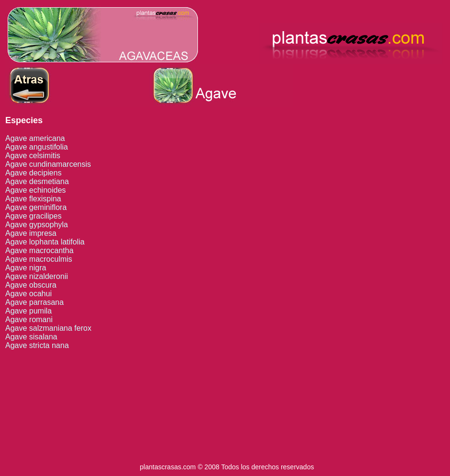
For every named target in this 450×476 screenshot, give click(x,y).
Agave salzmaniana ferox (48, 328)
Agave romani (29, 319)
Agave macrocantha (39, 250)
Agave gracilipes (33, 216)
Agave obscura (31, 285)
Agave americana (35, 138)
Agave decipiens (33, 173)
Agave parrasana (35, 302)
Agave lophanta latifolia (45, 242)
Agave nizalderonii (37, 276)
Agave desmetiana (37, 181)
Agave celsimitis (33, 156)
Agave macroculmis (39, 259)
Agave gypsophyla (37, 225)
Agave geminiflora (36, 207)
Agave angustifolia (37, 147)
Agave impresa (31, 233)
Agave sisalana (31, 337)
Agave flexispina (33, 199)
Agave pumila (29, 311)
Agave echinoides (35, 190)
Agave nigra (26, 268)
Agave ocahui (29, 294)
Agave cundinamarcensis (48, 164)
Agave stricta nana (37, 345)
